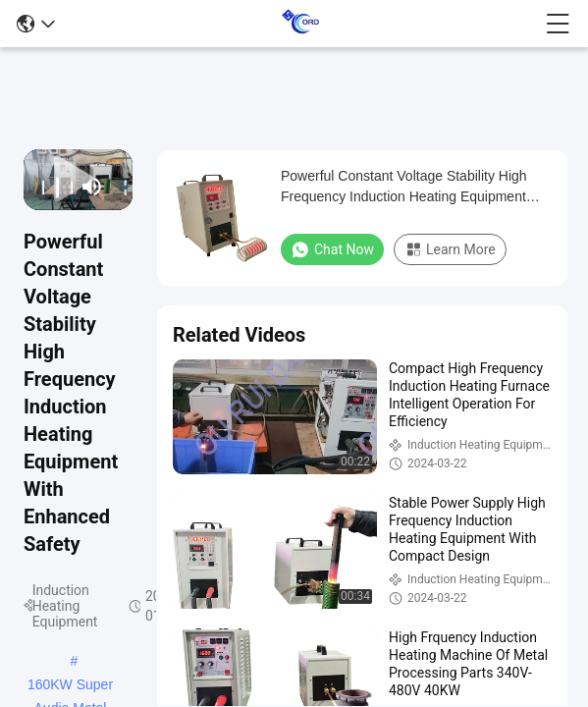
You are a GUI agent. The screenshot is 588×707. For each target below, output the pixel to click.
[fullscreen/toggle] (119, 187)
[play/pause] (52, 187)
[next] (66, 187)
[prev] (37, 187)
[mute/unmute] (92, 187)
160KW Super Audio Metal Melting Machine (70, 686)
